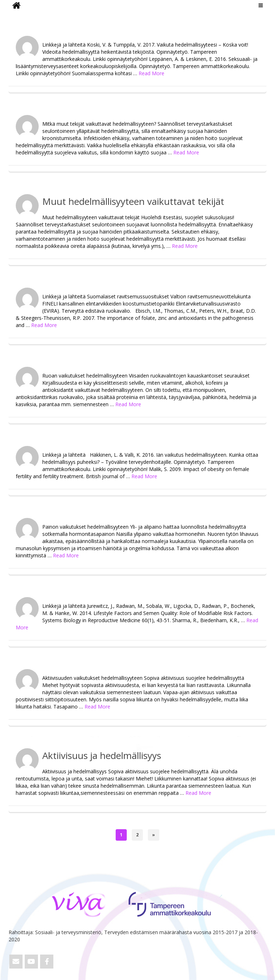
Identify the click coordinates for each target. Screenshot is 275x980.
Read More (151, 73)
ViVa (21, 16)
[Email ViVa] (16, 962)
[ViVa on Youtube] (31, 962)
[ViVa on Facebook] (47, 962)
